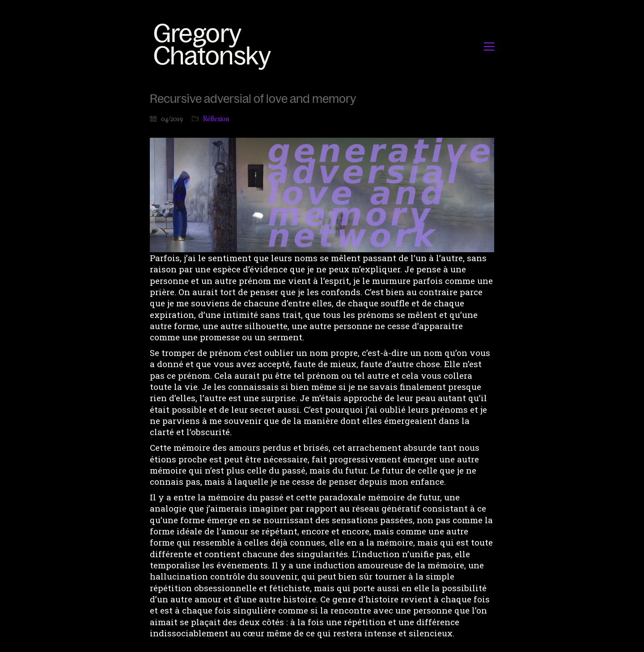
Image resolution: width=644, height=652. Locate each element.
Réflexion (216, 119)
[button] (489, 47)
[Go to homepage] (215, 46)
